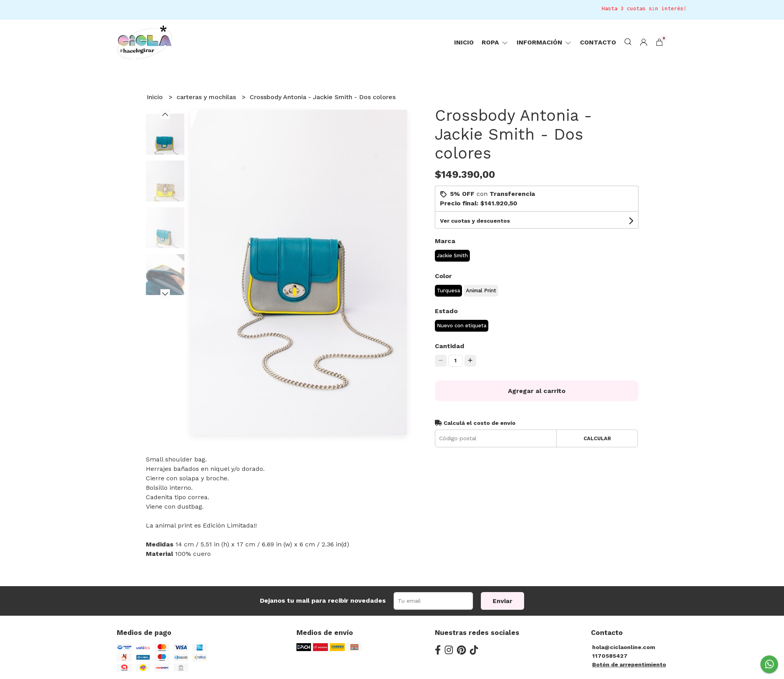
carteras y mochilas (207, 97)
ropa (495, 42)
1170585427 (610, 656)
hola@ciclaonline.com (624, 647)
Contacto (598, 42)
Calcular (597, 438)
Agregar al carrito (537, 391)
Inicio (464, 42)
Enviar (502, 601)
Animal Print (481, 291)
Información (544, 42)
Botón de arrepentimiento (629, 664)
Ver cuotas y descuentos (475, 221)
